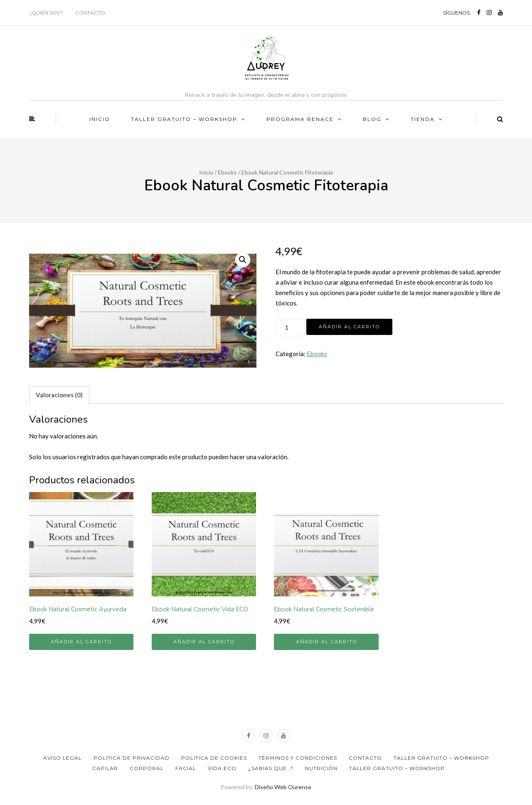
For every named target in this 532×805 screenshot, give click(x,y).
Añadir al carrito (349, 327)
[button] (243, 260)
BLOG (372, 119)
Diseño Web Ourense (283, 787)
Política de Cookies (214, 758)
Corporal (147, 768)
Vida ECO (222, 768)
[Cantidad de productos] (290, 327)
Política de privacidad (132, 758)
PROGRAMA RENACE (300, 119)
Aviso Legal (63, 758)
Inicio (100, 119)
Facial (186, 768)
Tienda (423, 119)
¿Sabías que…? (271, 768)
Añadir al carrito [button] (81, 642)
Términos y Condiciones (298, 758)
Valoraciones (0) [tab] (59, 395)
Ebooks (227, 172)
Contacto (90, 13)
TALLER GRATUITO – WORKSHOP (184, 119)
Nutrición (321, 768)
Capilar (105, 768)
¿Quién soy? (46, 13)
